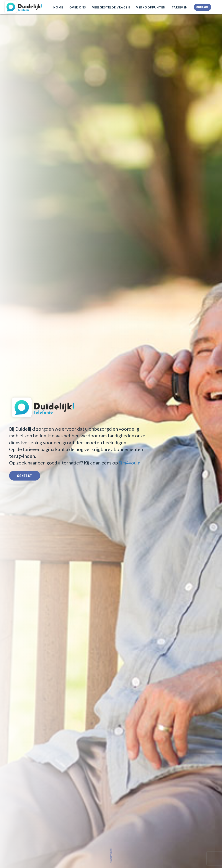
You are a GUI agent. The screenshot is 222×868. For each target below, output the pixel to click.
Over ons (78, 7)
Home (58, 7)
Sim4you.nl (130, 463)
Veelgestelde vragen (111, 7)
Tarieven (180, 7)
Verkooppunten (151, 7)
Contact (202, 7)
